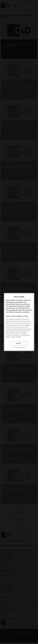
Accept (18, 343)
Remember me (19, 347)
